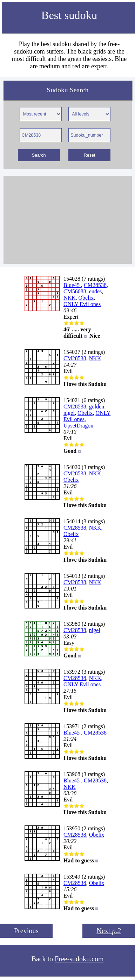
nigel (69, 413)
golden (97, 407)
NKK (70, 298)
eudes (95, 291)
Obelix (86, 298)
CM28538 (95, 285)
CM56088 (75, 291)
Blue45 (72, 285)
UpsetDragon (78, 426)
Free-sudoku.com (79, 959)
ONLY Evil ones (82, 304)
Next (109, 931)
